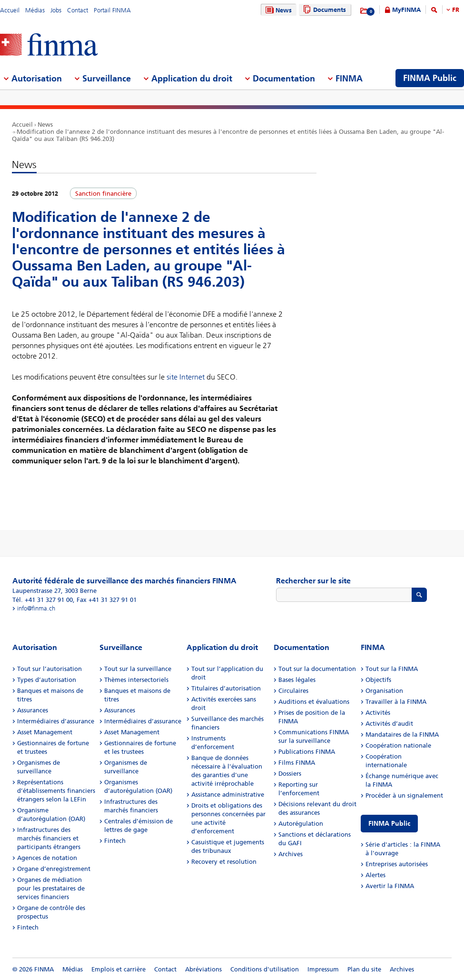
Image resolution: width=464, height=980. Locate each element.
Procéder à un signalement (404, 795)
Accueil (10, 10)
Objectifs (378, 680)
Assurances (33, 710)
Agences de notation (47, 858)
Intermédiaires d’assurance (56, 721)
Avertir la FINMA (390, 886)
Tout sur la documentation (317, 669)
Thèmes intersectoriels (136, 680)
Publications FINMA (307, 752)
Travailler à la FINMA (396, 702)
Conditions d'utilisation (265, 969)
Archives (291, 854)
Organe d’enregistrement (54, 869)
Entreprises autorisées (397, 864)
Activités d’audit (389, 724)
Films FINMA (297, 763)
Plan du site (364, 969)
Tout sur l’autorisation (49, 669)
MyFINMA (406, 10)
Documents (323, 10)
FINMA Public (389, 824)
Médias (35, 10)
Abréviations (203, 969)
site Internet (186, 377)
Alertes (375, 875)
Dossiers (290, 774)
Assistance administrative (228, 795)
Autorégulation (301, 824)
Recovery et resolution (224, 862)
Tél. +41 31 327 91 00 (43, 600)
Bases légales (297, 680)
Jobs (56, 10)
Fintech (28, 927)
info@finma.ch (36, 608)
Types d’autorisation (47, 680)
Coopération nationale (398, 745)
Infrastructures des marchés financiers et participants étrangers (49, 838)
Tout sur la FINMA (392, 669)
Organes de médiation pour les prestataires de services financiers (51, 888)
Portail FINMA (112, 10)
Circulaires (293, 691)
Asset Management (45, 732)
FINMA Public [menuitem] (430, 78)
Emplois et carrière (118, 969)
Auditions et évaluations (314, 702)
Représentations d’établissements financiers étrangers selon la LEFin (56, 791)
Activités (378, 713)
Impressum (323, 969)
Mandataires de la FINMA (402, 735)
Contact (78, 10)
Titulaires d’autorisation (226, 688)
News (277, 10)
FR (456, 10)
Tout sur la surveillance (138, 669)
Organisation (384, 691)
